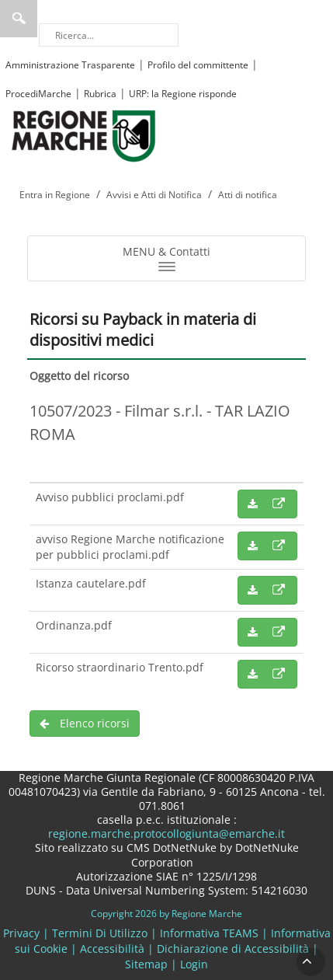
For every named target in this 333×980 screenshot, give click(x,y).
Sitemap (146, 964)
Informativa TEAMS (209, 933)
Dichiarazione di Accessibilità (233, 949)
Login (194, 964)
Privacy (21, 933)
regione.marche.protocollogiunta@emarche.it (166, 834)
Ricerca (19, 19)
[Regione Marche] (84, 135)
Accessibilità (112, 949)
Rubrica (100, 94)
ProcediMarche (38, 94)
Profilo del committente (198, 65)
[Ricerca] (109, 35)
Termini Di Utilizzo (100, 933)
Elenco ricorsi (85, 723)
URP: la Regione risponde (183, 94)
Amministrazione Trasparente (70, 65)
